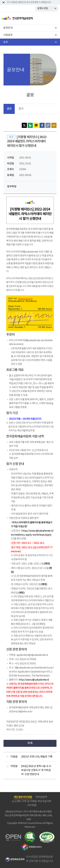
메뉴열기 (55, 18)
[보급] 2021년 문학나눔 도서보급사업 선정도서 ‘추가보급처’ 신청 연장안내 (36, 770)
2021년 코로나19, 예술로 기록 (37, 757)
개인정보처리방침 (23, 797)
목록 (30, 743)
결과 (21, 109)
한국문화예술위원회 (25, 18)
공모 (9, 109)
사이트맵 (32, 805)
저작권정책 (41, 797)
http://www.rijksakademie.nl (34, 680)
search (48, 18)
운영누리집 (43, 8)
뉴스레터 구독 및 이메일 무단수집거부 (32, 801)
